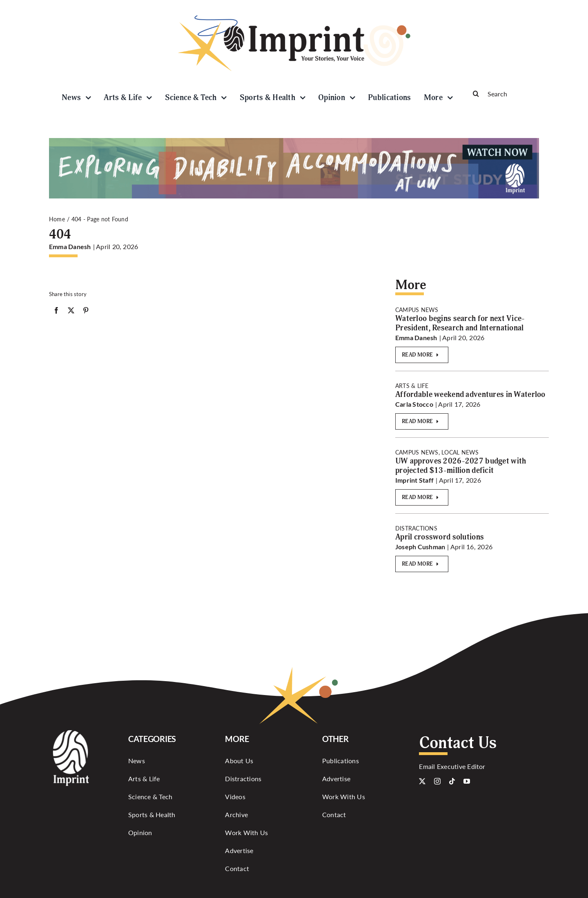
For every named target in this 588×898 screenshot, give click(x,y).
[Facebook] (56, 312)
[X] (71, 312)
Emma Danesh (70, 246)
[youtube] (467, 781)
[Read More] (422, 355)
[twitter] (422, 781)
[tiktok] (452, 781)
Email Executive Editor (452, 766)
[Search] (502, 94)
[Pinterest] (86, 312)
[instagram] (437, 781)
